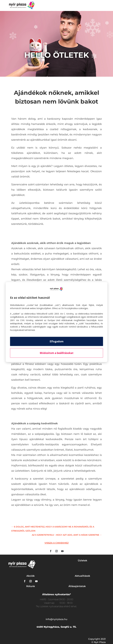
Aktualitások (82, 576)
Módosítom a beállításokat (57, 353)
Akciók (31, 576)
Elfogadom (57, 341)
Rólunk (31, 586)
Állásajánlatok (77, 586)
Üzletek (82, 561)
